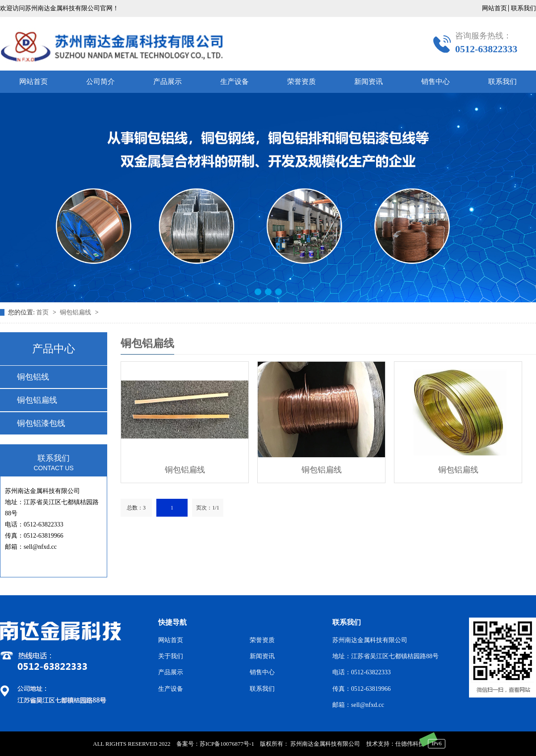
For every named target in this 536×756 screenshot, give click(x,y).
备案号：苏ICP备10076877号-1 (215, 744)
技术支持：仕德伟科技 (395, 744)
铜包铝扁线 (76, 312)
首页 (43, 312)
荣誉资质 (301, 81)
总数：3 (136, 508)
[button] (258, 292)
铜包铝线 (33, 377)
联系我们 (523, 8)
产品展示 (167, 81)
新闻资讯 (368, 81)
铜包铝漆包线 (41, 423)
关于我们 (171, 656)
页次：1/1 (207, 508)
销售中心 (435, 81)
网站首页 (494, 8)
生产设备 (234, 81)
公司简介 (100, 81)
